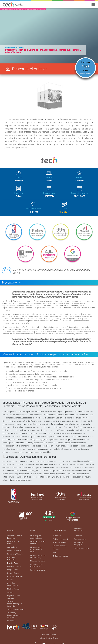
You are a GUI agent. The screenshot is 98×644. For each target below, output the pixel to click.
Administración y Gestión (13, 543)
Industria (10, 580)
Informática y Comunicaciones (13, 584)
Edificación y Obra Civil (15, 554)
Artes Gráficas (12, 547)
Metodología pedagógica (78, 544)
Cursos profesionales (38, 570)
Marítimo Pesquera (14, 589)
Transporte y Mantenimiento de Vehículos (14, 615)
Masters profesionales (38, 561)
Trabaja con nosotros (60, 556)
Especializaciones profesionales (36, 565)
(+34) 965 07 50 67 (49, 635)
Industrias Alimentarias (15, 577)
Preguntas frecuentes (81, 548)
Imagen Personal (13, 570)
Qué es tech (78, 536)
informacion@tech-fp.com (49, 638)
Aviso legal (57, 536)
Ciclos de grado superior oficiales (36, 537)
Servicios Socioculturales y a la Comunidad (15, 604)
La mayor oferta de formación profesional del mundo (23, 9)
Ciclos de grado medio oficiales (38, 543)
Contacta (56, 549)
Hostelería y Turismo (14, 566)
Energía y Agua (12, 563)
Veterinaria (11, 621)
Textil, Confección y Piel (15, 609)
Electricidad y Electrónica (12, 558)
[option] (49, 36)
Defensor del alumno (60, 546)
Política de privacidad (60, 539)
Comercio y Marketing (15, 551)
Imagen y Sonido (13, 573)
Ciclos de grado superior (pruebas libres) (36, 550)
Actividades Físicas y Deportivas (14, 537)
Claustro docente (80, 539)
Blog (55, 553)
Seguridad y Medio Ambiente (14, 597)
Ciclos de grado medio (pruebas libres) (38, 556)
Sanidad (10, 592)
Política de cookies (60, 543)
